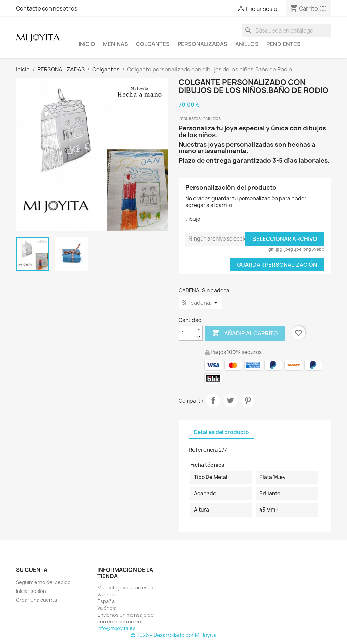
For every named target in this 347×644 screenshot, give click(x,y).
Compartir (213, 400)
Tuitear (230, 400)
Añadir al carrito (245, 333)
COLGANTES (153, 44)
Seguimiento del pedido (43, 582)
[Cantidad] (187, 333)
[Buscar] (286, 30)
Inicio (87, 44)
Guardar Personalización (277, 265)
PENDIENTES (283, 44)
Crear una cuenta (36, 600)
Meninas (116, 44)
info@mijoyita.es (116, 628)
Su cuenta (32, 570)
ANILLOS (247, 44)
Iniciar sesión (31, 591)
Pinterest (248, 400)
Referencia (203, 450)
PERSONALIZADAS (202, 44)
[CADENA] (200, 303)
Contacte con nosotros (47, 8)
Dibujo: (193, 219)
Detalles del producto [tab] (221, 432)
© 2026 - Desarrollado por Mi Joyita (174, 635)
